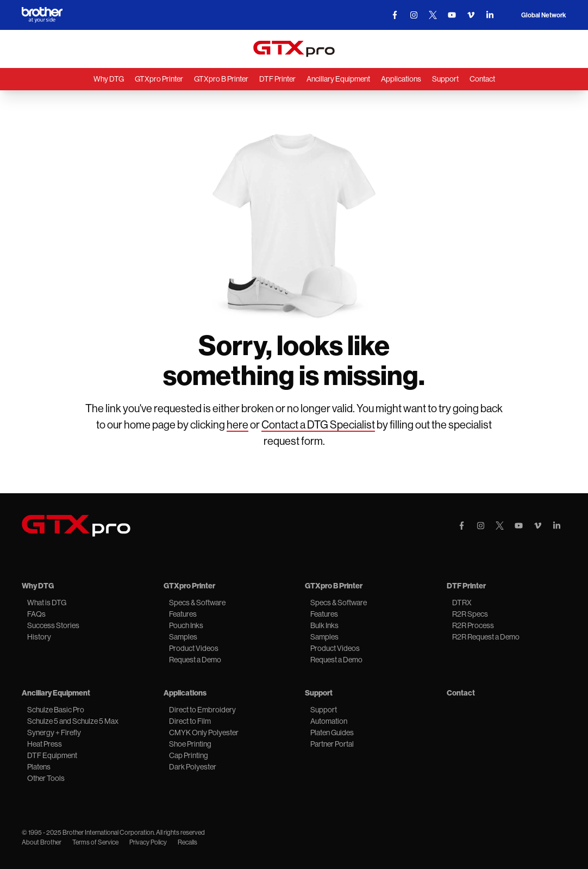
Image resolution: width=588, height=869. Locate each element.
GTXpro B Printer (221, 79)
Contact (482, 79)
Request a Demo (195, 660)
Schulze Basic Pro (56, 710)
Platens (39, 767)
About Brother (42, 842)
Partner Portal (332, 744)
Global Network (544, 15)
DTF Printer (277, 79)
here (237, 425)
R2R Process (473, 625)
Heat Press (45, 744)
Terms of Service (95, 842)
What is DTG (47, 603)
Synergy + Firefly (54, 733)
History (39, 637)
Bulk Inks (324, 625)
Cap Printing (189, 755)
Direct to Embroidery (202, 710)
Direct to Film (190, 721)
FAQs (36, 614)
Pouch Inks (186, 625)
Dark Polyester (193, 767)
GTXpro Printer (159, 79)
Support (445, 79)
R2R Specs (470, 614)
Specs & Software (197, 603)
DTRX (462, 603)
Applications (401, 79)
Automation (329, 721)
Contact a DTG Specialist (318, 425)
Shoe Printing (190, 744)
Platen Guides (332, 733)
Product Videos (194, 648)
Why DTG (109, 79)
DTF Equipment (52, 755)
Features (183, 614)
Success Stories (53, 625)
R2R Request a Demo (486, 637)
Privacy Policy (148, 842)
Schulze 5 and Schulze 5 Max (73, 721)
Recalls (187, 842)
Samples (183, 637)
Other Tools (46, 778)
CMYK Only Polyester (204, 733)
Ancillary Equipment (338, 79)
